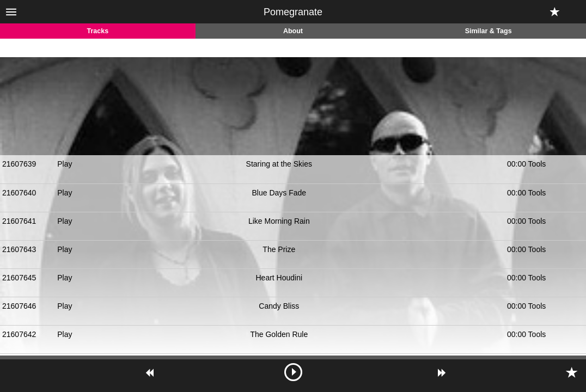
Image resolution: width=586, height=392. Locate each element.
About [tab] (293, 31)
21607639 (19, 164)
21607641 (19, 221)
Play (65, 164)
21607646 (19, 306)
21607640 (19, 193)
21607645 (19, 278)
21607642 (19, 334)
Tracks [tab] (98, 31)
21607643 (19, 249)
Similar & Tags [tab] (489, 31)
